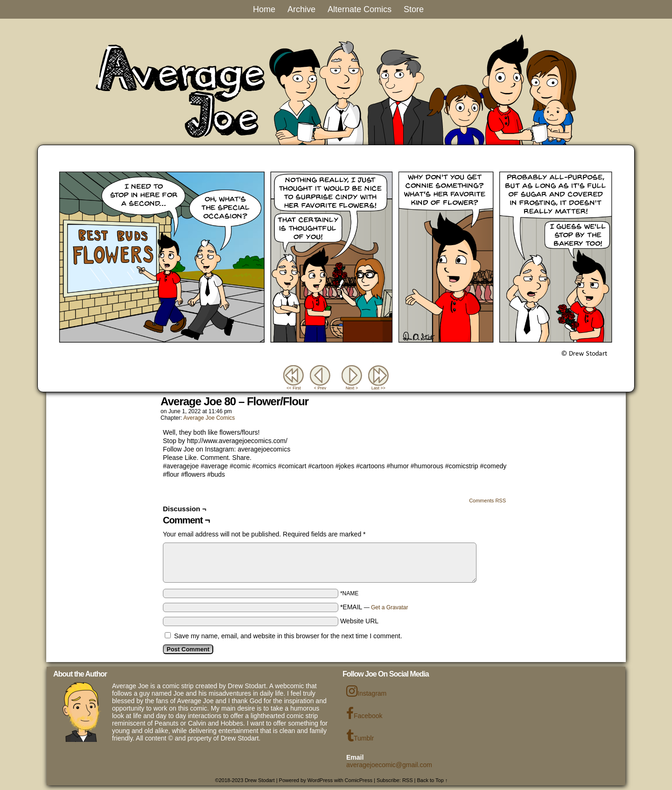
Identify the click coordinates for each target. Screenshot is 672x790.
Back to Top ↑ (433, 780)
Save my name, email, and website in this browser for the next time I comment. (288, 636)
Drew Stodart (259, 780)
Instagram (366, 691)
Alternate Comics (360, 9)
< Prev (320, 388)
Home (264, 9)
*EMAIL (374, 607)
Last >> (378, 388)
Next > (352, 388)
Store (414, 9)
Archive (301, 9)
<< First (294, 388)
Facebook (364, 713)
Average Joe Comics (209, 418)
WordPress (320, 780)
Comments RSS (487, 501)
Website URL (359, 621)
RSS (408, 780)
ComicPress (359, 780)
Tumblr (360, 736)
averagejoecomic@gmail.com (389, 765)
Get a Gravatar (389, 607)
